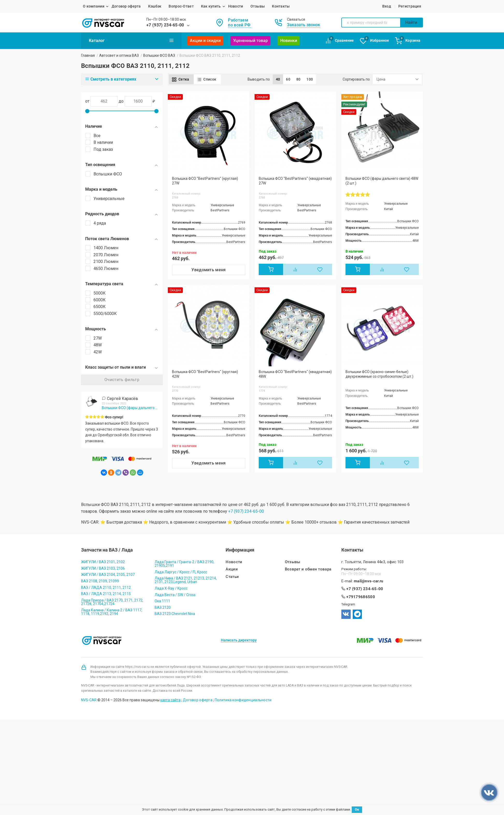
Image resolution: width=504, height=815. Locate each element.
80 (298, 79)
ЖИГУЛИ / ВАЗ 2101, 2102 (103, 562)
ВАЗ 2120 (163, 607)
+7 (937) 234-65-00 (165, 25)
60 (288, 79)
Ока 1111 (162, 601)
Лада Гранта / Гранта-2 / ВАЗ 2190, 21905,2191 (184, 564)
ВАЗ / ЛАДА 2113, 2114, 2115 (106, 594)
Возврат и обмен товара (308, 569)
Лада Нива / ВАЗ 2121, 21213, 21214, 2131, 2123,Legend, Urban (186, 580)
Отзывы (258, 6)
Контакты (281, 6)
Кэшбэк (155, 6)
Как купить (211, 6)
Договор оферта (126, 6)
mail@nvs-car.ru (369, 581)
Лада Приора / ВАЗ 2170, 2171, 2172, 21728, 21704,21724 (112, 602)
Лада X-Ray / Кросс (171, 588)
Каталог (131, 40)
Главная (88, 55)
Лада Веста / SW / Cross (175, 595)
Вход (387, 6)
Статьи (232, 577)
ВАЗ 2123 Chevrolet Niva (175, 614)
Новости (236, 6)
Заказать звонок (304, 25)
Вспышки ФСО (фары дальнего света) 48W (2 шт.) (130, 408)
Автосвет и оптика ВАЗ (119, 55)
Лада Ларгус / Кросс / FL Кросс (181, 572)
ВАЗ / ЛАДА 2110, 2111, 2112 (106, 588)
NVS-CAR (89, 700)
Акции (232, 569)
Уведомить (209, 270)
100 (310, 79)
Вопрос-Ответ (181, 6)
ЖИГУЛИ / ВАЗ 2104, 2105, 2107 (108, 575)
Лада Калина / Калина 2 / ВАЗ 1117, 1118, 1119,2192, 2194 (112, 612)
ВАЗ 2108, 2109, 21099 (100, 581)
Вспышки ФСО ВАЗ (159, 55)
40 (278, 79)
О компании (94, 6)
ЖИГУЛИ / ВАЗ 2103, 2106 (103, 568)
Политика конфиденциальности (243, 700)
